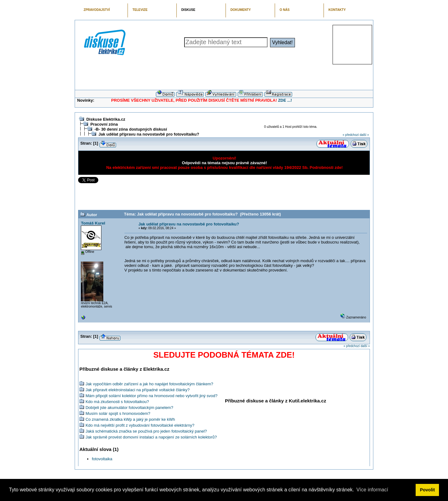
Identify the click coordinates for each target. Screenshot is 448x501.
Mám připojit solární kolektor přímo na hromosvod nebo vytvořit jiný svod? (152, 396)
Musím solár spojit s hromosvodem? (118, 413)
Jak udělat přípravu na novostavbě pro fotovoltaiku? (149, 134)
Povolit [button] (427, 490)
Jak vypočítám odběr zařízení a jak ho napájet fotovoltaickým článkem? (149, 384)
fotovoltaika (102, 459)
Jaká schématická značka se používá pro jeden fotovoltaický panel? (146, 431)
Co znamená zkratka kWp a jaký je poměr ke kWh (130, 419)
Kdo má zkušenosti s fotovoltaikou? (117, 402)
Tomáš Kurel (93, 223)
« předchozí (351, 135)
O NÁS (285, 10)
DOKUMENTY (241, 10)
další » (364, 135)
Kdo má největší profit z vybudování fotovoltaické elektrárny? (140, 425)
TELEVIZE (140, 10)
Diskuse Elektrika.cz (106, 119)
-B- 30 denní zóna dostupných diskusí (131, 129)
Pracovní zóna (104, 124)
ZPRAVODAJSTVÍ (97, 10)
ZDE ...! (285, 100)
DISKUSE (188, 10)
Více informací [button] (372, 490)
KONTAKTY (337, 10)
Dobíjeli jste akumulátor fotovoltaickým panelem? (129, 408)
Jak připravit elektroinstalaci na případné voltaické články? (138, 390)
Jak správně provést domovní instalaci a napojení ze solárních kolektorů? (151, 437)
